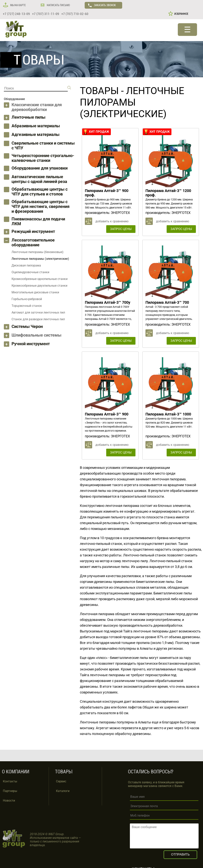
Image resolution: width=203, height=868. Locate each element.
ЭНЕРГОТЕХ (120, 213)
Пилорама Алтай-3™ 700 (167, 302)
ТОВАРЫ (99, 91)
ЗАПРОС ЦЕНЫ (121, 229)
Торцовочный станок (27, 306)
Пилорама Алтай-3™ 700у (108, 302)
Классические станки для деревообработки (37, 107)
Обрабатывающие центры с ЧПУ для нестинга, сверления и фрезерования (41, 206)
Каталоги (63, 791)
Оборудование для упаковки (40, 168)
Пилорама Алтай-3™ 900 (107, 414)
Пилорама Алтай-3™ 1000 (168, 414)
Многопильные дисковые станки (35, 292)
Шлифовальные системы (36, 335)
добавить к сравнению (112, 221)
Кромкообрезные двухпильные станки (39, 286)
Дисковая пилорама (26, 265)
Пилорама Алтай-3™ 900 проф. (107, 193)
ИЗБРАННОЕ (181, 14)
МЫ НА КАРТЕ (18, 5)
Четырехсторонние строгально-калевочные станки (43, 158)
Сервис (61, 781)
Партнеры (10, 791)
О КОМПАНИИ (16, 772)
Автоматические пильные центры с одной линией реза (39, 179)
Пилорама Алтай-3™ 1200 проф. (168, 193)
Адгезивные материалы (36, 134)
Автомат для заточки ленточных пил (38, 312)
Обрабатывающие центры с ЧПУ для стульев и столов (40, 192)
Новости (9, 801)
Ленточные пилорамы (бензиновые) (38, 252)
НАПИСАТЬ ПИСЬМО (58, 5)
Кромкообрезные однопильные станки (40, 279)
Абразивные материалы (36, 126)
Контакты (10, 781)
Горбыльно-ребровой (27, 299)
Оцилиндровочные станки (30, 272)
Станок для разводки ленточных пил (38, 319)
